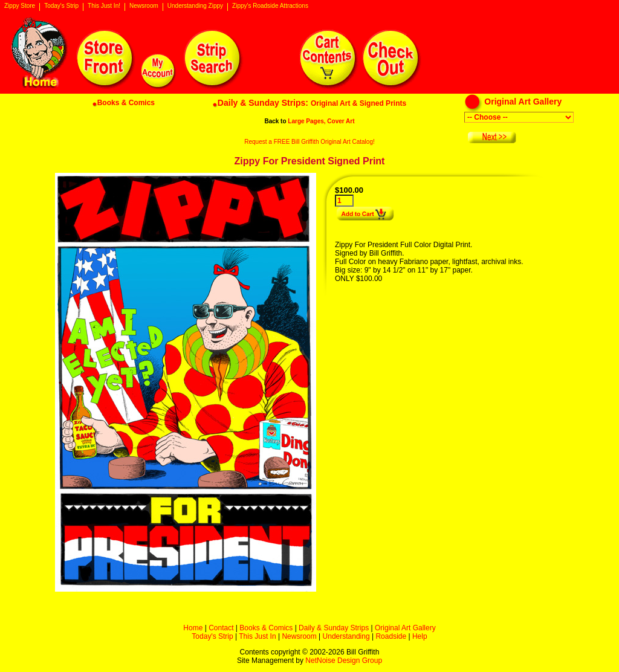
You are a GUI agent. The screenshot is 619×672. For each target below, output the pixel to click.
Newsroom (144, 6)
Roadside (391, 636)
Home (193, 628)
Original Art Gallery (405, 628)
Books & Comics (266, 628)
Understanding (346, 636)
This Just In (257, 636)
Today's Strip (61, 6)
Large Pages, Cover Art (321, 121)
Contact (221, 628)
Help (420, 636)
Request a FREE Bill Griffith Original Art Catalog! (309, 142)
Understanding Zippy (195, 6)
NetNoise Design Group (344, 661)
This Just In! (104, 6)
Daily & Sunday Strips (334, 628)
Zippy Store (20, 6)
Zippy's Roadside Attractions (270, 6)
